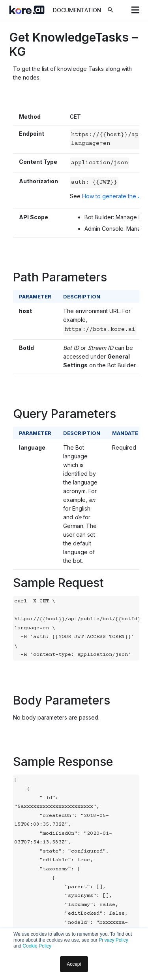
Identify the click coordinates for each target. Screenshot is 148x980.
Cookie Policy (37, 946)
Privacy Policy (113, 940)
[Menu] (135, 10)
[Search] (111, 10)
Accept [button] (74, 964)
